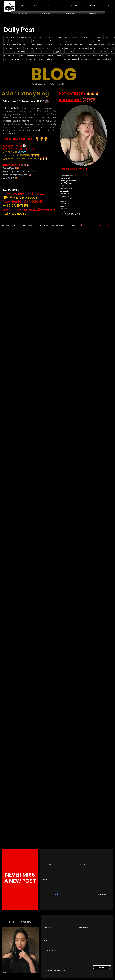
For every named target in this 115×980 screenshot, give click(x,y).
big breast (37, 37)
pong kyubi (57, 45)
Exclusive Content (78, 56)
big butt (7, 45)
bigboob (58, 37)
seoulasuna (65, 201)
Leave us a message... (52, 950)
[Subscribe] (102, 895)
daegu (60, 56)
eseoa (99, 59)
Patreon (40, 45)
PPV (11, 41)
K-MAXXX (20, 52)
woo (39, 52)
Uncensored (76, 41)
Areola (29, 59)
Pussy (13, 52)
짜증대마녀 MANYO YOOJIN (20, 198)
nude (30, 37)
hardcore (89, 52)
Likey (108, 41)
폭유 (36, 48)
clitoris (86, 48)
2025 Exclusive (99, 45)
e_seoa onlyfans (67, 196)
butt (88, 41)
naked (86, 37)
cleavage (84, 59)
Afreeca (107, 52)
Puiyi (80, 48)
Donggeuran (9, 59)
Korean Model (79, 52)
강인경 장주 (65, 204)
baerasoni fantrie (67, 198)
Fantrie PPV (98, 52)
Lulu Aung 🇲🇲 (10, 178)
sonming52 (65, 206)
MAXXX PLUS (28, 225)
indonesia (29, 52)
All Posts (6, 225)
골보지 (57, 52)
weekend (67, 56)
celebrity (92, 59)
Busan (48, 48)
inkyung (58, 41)
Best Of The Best (86, 45)
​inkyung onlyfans (67, 175)
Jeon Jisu (93, 48)
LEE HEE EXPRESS (96, 37)
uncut (33, 45)
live (24, 45)
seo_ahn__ (8, 56)
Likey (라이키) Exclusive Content (51, 225)
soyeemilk (65, 191)
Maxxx (12, 37)
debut (35, 41)
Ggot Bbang (42, 56)
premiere (17, 41)
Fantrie (41, 41)
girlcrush (12, 48)
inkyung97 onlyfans (68, 181)
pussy (65, 37)
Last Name (83, 864)
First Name (47, 864)
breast (45, 37)
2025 (46, 45)
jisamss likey (65, 211)
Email (45, 880)
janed (23, 59)
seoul (6, 41)
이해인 (17, 59)
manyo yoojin (16, 45)
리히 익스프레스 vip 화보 (70, 214)
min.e (70, 45)
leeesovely (69, 52)
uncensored (27, 41)
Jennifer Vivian (48, 52)
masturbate (50, 41)
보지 (62, 48)
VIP (62, 52)
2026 (65, 45)
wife (83, 41)
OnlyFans (55, 48)
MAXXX (20, 48)
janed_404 (106, 59)
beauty (89, 56)
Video (67, 48)
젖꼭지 (23, 56)
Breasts (7, 52)
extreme (108, 37)
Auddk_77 (52, 56)
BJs (50, 45)
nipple (51, 37)
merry (106, 48)
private (24, 37)
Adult (16, 225)
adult (6, 37)
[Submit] (102, 968)
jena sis (16, 56)
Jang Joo (108, 56)
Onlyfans (72, 225)
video (18, 37)
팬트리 (42, 48)
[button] (73, 4)
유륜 (111, 48)
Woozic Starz (31, 56)
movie (95, 56)
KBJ (28, 45)
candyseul (66, 41)
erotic (101, 56)
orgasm (94, 41)
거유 (107, 45)
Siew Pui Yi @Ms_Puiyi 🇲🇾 (17, 175)
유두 (6, 48)
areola (76, 45)
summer (74, 48)
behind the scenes (75, 37)
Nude (100, 48)
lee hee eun (28, 48)
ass (35, 52)
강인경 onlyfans (67, 183)
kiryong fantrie (66, 193)
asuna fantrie (66, 178)
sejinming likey (66, 188)
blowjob (101, 41)
